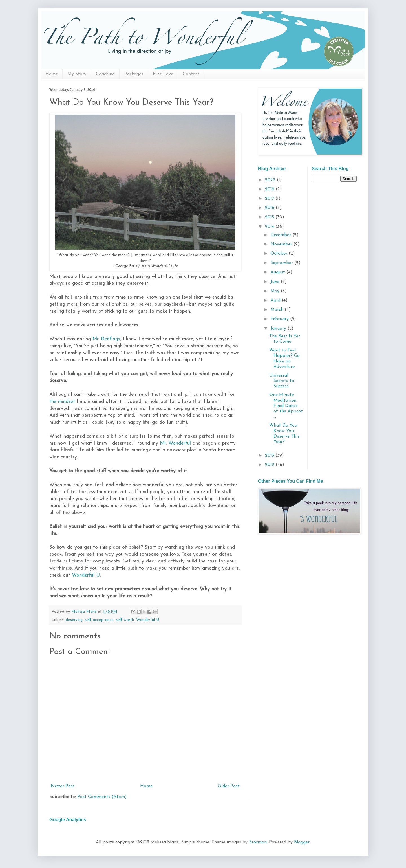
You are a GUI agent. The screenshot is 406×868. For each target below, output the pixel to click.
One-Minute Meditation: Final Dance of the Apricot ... (286, 406)
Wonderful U (86, 575)
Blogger (302, 842)
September (282, 263)
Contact (191, 74)
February (280, 319)
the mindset (63, 402)
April (276, 300)
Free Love (163, 74)
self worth (125, 620)
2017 (270, 199)
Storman (258, 842)
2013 (270, 456)
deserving (74, 620)
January (279, 329)
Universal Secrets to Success (282, 381)
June (276, 282)
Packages (134, 74)
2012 (270, 465)
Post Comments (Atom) (102, 797)
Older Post (229, 786)
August (278, 272)
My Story (77, 74)
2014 (270, 227)
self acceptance (99, 620)
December (281, 235)
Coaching (105, 74)
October (280, 254)
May (276, 291)
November (282, 244)
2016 (270, 208)
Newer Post (63, 786)
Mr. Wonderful (176, 443)
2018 (270, 189)
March (278, 310)
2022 (271, 180)
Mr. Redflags (106, 339)
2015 (270, 217)
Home (52, 74)
